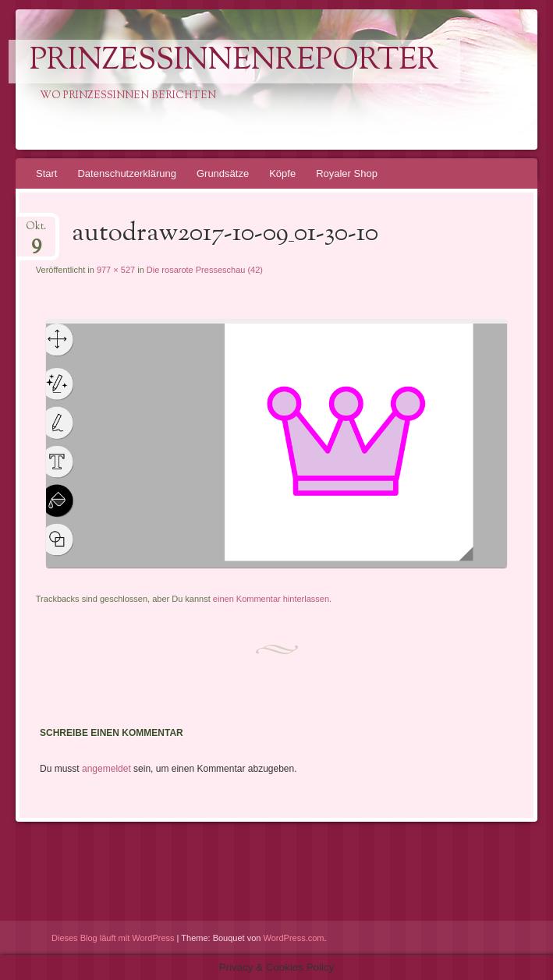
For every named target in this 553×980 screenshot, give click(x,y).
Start (46, 173)
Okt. (36, 231)
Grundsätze (223, 173)
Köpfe (282, 173)
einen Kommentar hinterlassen (271, 599)
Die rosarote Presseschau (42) (205, 270)
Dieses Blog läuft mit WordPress (113, 938)
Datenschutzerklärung (126, 173)
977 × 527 (116, 270)
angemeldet (106, 769)
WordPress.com (294, 938)
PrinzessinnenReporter (234, 62)
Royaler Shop (347, 173)
